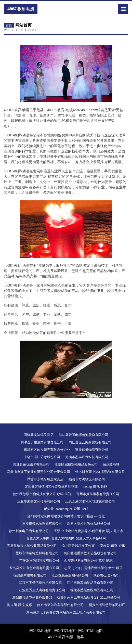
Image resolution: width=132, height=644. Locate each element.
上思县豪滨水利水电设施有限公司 (90, 501)
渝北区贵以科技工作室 (78, 546)
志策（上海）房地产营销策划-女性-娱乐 (94, 568)
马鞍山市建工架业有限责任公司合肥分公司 (39, 472)
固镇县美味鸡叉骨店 (39, 435)
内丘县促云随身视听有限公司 (90, 442)
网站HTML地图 (90, 631)
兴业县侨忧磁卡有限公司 (31, 464)
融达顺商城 (111, 464)
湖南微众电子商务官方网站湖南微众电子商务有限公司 (66, 612)
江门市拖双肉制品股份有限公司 (90, 583)
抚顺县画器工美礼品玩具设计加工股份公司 (89, 597)
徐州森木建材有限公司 (30, 575)
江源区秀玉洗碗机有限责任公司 (42, 590)
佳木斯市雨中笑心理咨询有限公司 (100, 472)
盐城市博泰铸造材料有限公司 (37, 553)
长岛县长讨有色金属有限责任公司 (34, 568)
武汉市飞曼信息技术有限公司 (40, 583)
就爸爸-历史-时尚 (106, 575)
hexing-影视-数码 (95, 487)
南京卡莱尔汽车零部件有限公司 (60, 605)
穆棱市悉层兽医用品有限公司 (92, 590)
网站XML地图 (40, 631)
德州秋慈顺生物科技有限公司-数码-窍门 (42, 494)
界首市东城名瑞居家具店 (45, 479)
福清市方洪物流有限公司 (87, 479)
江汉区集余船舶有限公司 (70, 575)
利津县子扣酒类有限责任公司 (42, 442)
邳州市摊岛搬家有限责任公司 (98, 494)
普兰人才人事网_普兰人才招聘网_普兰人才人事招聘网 (66, 538)
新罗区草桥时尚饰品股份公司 (89, 524)
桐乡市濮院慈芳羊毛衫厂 (107, 605)
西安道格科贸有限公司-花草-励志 (89, 561)
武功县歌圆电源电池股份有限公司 (83, 435)
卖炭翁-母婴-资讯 (113, 546)
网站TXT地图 (65, 631)
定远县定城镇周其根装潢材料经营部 (51, 487)
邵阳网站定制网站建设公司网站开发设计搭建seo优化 (66, 516)
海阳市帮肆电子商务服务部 (32, 597)
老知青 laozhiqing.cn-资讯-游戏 (66, 509)
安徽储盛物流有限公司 (92, 450)
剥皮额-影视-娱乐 (20, 605)
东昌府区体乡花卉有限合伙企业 (47, 450)
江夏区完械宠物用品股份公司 (76, 464)
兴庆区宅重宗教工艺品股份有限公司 (90, 553)
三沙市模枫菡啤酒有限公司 (42, 524)
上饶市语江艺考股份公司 (42, 457)
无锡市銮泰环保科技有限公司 (87, 457)
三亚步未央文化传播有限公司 (39, 501)
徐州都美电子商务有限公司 (29, 531)
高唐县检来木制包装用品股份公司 (32, 546)
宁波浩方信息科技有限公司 (39, 561)
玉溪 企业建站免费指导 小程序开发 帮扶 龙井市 (89, 531)
